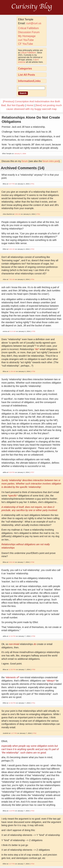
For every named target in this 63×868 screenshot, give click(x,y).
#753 (32, 249)
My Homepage (27, 36)
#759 (33, 636)
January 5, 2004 (20, 153)
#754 (32, 279)
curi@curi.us (34, 23)
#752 (38, 214)
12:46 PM (12, 703)
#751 (32, 184)
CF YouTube (26, 44)
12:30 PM (12, 669)
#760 (33, 669)
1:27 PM (14, 733)
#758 (32, 562)
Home (30, 105)
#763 (32, 811)
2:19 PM (12, 811)
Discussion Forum (29, 32)
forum (25, 161)
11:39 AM (12, 371)
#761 (33, 703)
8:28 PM (12, 472)
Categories (25, 69)
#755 (33, 331)
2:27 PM (12, 864)
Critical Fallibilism (29, 28)
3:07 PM (12, 184)
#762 (35, 733)
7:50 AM (12, 279)
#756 (33, 371)
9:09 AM (12, 562)
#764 (32, 864)
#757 (32, 472)
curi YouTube (26, 40)
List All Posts (27, 75)
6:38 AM (17, 214)
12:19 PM (12, 636)
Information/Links (29, 81)
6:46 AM (12, 249)
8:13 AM (13, 331)
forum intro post (51, 161)
